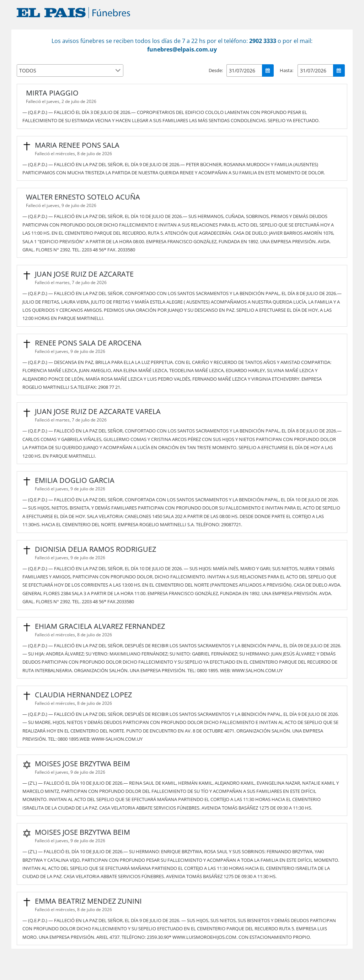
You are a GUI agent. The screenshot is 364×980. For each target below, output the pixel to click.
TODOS (28, 70)
